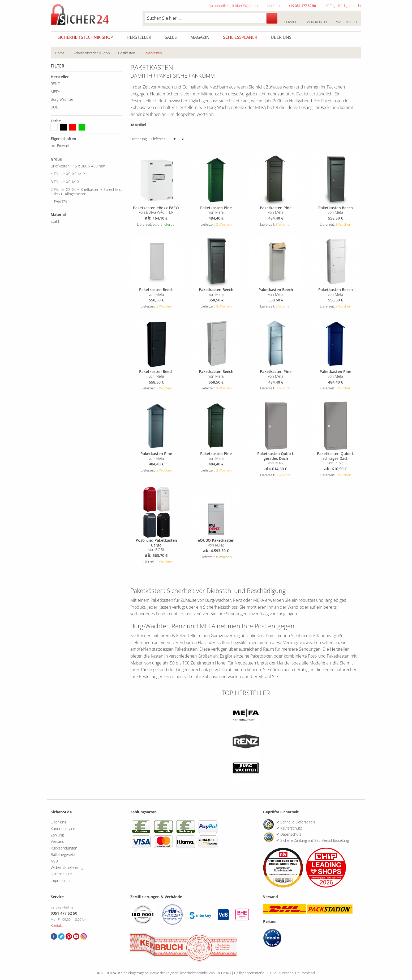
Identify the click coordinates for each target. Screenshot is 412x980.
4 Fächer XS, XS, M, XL (69, 174)
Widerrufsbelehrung (67, 867)
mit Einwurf (60, 146)
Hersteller (139, 37)
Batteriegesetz (63, 854)
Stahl (55, 221)
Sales (171, 37)
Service (291, 19)
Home (60, 53)
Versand (57, 841)
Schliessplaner (240, 37)
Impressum (60, 880)
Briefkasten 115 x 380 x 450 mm (78, 166)
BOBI (55, 107)
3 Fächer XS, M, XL (66, 182)
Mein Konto (316, 19)
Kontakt (57, 926)
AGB (54, 861)
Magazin (200, 37)
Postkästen (127, 53)
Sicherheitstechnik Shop (85, 37)
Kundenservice (63, 829)
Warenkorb (346, 19)
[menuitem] (64, 53)
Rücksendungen (64, 848)
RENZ (55, 84)
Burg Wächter (62, 99)
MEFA (55, 92)
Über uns (281, 37)
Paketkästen (153, 53)
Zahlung (57, 835)
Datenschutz (61, 874)
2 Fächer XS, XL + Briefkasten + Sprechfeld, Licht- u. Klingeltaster (86, 192)
